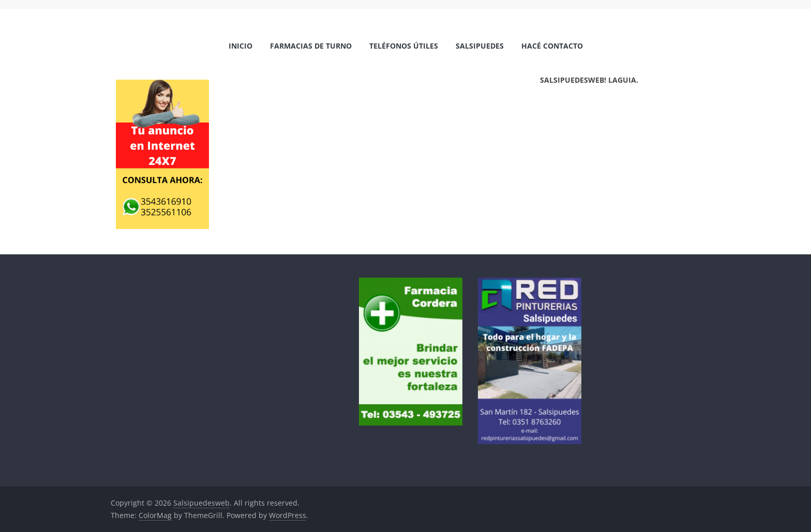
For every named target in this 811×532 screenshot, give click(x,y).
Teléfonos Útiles (404, 46)
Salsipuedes (480, 46)
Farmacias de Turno (311, 46)
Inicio (241, 46)
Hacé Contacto (552, 46)
